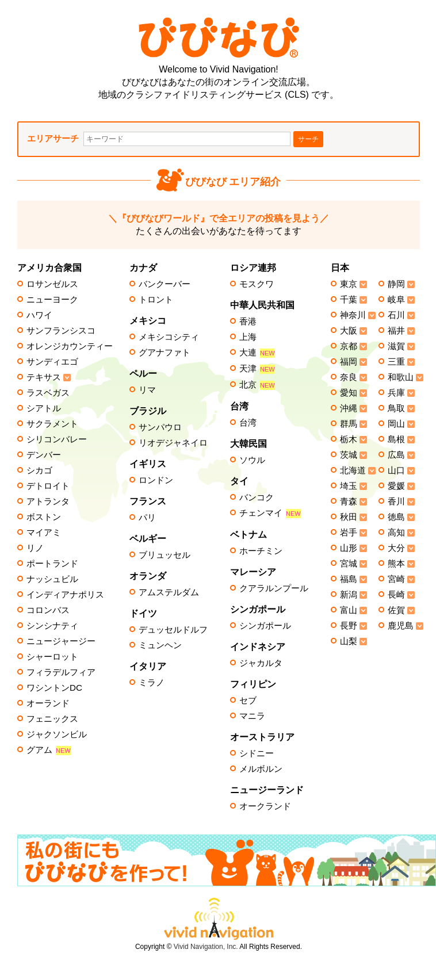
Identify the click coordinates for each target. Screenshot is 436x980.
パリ (147, 518)
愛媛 (396, 486)
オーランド (48, 703)
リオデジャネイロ (173, 443)
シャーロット (52, 657)
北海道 (353, 470)
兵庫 (396, 393)
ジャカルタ (261, 663)
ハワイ (39, 315)
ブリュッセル (165, 555)
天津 (257, 369)
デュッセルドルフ (173, 630)
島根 (396, 439)
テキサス (44, 377)
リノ (35, 548)
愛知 (349, 393)
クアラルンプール (274, 588)
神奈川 (353, 315)
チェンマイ (270, 513)
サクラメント (52, 424)
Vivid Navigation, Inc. (206, 947)
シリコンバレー (57, 439)
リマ (147, 390)
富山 (349, 610)
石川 (396, 315)
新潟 (349, 595)
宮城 (349, 564)
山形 (349, 548)
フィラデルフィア (61, 672)
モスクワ (257, 284)
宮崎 (396, 579)
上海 (248, 337)
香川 (396, 502)
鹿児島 (401, 626)
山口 (396, 470)
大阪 (349, 331)
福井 (396, 331)
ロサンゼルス (52, 284)
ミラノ (152, 683)
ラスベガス (48, 393)
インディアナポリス (65, 595)
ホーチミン (261, 551)
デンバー (44, 455)
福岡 (349, 362)
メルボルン (261, 769)
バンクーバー (165, 284)
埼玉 (349, 486)
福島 (349, 579)
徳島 (396, 517)
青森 (349, 502)
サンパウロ (160, 427)
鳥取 (396, 408)
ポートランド (52, 564)
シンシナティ (52, 626)
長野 (349, 626)
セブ (248, 700)
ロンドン (156, 480)
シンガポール (265, 626)
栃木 (349, 439)
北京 (257, 385)
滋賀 (396, 346)
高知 (396, 533)
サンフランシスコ (61, 331)
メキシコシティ (169, 337)
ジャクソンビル (57, 734)
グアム (49, 750)
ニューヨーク (52, 300)
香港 (248, 321)
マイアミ (44, 533)
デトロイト (48, 486)
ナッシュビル (52, 579)
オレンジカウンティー (70, 346)
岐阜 (396, 300)
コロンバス (48, 610)
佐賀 (396, 610)
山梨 (349, 641)
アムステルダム (169, 592)
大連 (257, 353)
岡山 (396, 424)
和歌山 (401, 377)
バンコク (257, 497)
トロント (156, 300)
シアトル (44, 408)
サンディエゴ (52, 362)
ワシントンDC (54, 688)
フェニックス (52, 719)
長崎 (396, 595)
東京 (349, 284)
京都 (349, 346)
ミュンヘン (160, 645)
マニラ (252, 716)
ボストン (44, 517)
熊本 (396, 564)
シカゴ (39, 470)
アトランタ (48, 502)
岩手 (349, 533)
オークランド (265, 806)
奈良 (349, 377)
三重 (396, 362)
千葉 (349, 300)
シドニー (257, 753)
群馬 (349, 424)
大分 (396, 548)
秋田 (349, 517)
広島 (396, 455)
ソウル (252, 460)
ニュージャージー (61, 641)
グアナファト (165, 353)
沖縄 (349, 408)
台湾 (248, 423)
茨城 (349, 455)
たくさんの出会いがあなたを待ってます (219, 225)
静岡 (396, 284)
